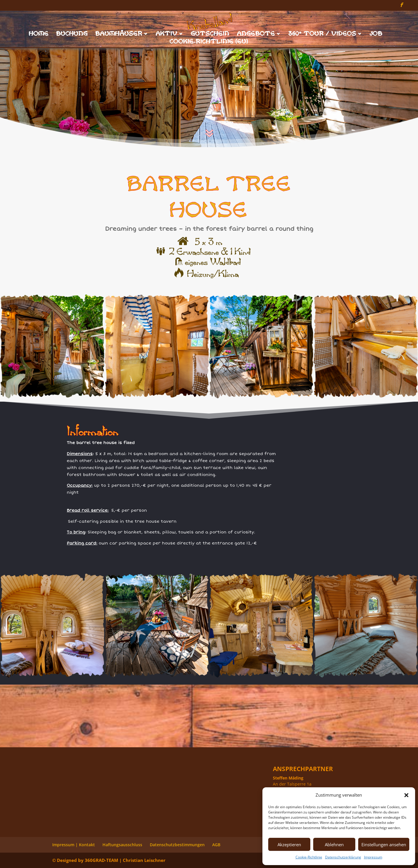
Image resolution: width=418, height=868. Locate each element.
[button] (406, 795)
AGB (216, 845)
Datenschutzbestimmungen (177, 845)
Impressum (373, 857)
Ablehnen (334, 844)
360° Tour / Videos (322, 34)
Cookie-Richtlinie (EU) (209, 42)
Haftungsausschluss (122, 845)
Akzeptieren (289, 844)
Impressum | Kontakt (74, 845)
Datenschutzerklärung (343, 857)
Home (39, 34)
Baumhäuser (119, 34)
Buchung (72, 34)
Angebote (256, 34)
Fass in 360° (348, 435)
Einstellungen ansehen (384, 844)
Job (376, 34)
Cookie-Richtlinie (309, 857)
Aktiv (167, 34)
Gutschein (210, 34)
